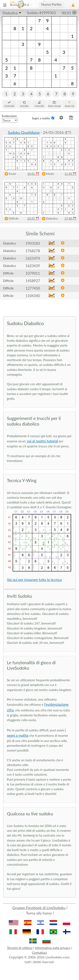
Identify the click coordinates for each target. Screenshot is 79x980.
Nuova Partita (51, 4)
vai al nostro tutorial (42, 441)
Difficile (11, 219)
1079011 (33, 273)
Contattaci (39, 952)
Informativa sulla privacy (53, 948)
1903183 (33, 243)
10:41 (33, 174)
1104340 (33, 296)
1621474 (33, 258)
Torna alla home (39, 913)
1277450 (33, 288)
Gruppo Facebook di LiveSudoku (39, 908)
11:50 (70, 174)
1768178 (33, 251)
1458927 (33, 281)
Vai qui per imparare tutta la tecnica (34, 580)
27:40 (70, 218)
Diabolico (10, 13)
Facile (9, 174)
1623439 (33, 266)
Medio (47, 174)
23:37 (33, 218)
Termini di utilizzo (20, 948)
